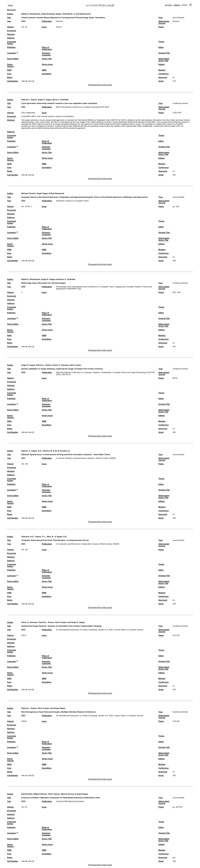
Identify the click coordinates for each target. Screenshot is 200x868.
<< (87, 5)
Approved (163, 77)
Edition (162, 64)
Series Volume (11, 65)
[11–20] (111, 5)
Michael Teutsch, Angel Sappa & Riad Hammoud (43, 193)
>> (106, 5)
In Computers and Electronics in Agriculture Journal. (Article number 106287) (88, 544)
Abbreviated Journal (164, 22)
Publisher (11, 47)
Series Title (47, 59)
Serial (161, 81)
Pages (161, 27)
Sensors (60, 21)
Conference (164, 74)
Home (11, 5)
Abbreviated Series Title (164, 60)
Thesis (161, 42)
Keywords (12, 31)
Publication (47, 21)
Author (10, 14)
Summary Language (46, 54)
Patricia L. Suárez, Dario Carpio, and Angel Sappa (43, 708)
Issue (44, 27)
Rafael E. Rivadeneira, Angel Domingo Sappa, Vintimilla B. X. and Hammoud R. (56, 14)
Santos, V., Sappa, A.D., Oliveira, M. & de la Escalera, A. (46, 451)
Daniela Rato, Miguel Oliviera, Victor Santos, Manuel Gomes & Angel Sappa (55, 794)
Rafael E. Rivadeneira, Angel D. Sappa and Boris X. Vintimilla (48, 279)
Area (9, 74)
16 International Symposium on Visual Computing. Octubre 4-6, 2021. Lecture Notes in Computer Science (100, 630)
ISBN (44, 70)
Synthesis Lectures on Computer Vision (72, 201)
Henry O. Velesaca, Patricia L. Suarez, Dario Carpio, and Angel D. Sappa (53, 622)
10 (104, 5)
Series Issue (47, 64)
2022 (23, 21)
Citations (177, 5)
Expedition (47, 74)
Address (11, 38)
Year (9, 21)
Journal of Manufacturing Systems (70, 801)
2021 (23, 107)
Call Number (13, 81)
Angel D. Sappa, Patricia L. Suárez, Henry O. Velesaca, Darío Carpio (51, 365)
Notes (10, 77)
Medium (162, 70)
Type (161, 18)
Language (12, 53)
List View (168, 5)
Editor (161, 47)
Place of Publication (47, 48)
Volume (11, 27)
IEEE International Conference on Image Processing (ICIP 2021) (83, 107)
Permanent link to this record (100, 85)
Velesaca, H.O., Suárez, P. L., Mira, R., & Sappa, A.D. (44, 537)
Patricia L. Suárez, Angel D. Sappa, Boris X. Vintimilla (45, 100)
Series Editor (13, 59)
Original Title (164, 53)
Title (9, 18)
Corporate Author (12, 43)
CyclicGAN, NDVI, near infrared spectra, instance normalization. (48, 116)
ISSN (9, 70)
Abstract (11, 34)
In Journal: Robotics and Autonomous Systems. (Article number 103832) (86, 458)
